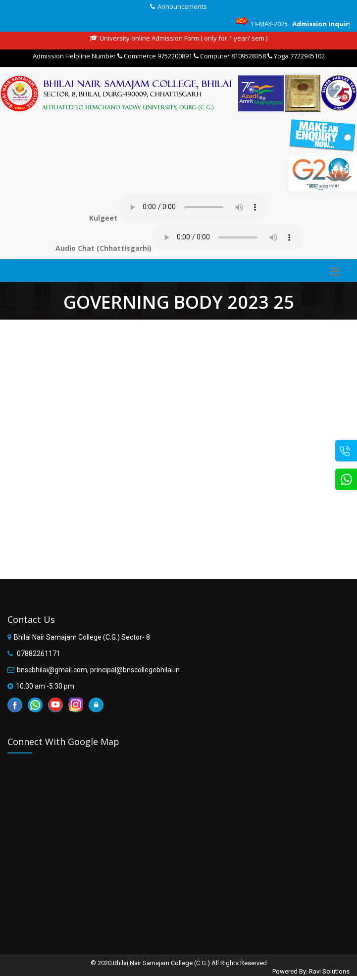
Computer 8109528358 (230, 56)
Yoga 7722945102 (296, 56)
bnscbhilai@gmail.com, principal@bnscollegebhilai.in (98, 670)
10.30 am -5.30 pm (45, 686)
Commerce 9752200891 (155, 56)
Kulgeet (103, 218)
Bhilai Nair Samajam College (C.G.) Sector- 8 (82, 637)
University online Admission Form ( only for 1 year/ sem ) (178, 38)
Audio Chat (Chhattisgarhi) (103, 248)
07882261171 (38, 653)
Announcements (182, 6)
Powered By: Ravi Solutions (311, 971)
